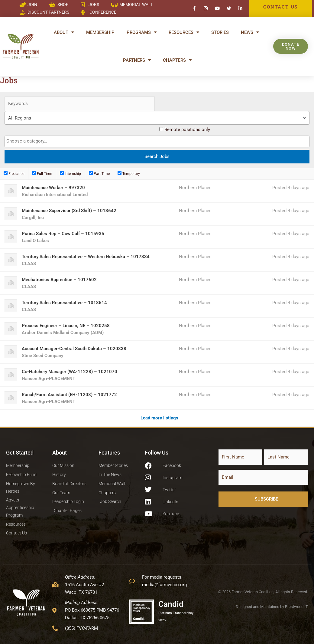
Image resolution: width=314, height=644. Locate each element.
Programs (142, 32)
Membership (100, 32)
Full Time (42, 174)
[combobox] (157, 118)
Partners (137, 60)
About (64, 32)
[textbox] (159, 141)
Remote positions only (187, 130)
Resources (184, 32)
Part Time (99, 174)
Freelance (14, 174)
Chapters (177, 60)
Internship (70, 174)
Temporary (129, 174)
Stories (220, 32)
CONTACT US (280, 7)
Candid (171, 604)
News (250, 32)
